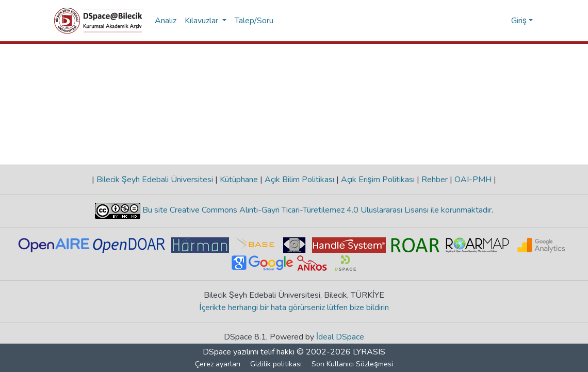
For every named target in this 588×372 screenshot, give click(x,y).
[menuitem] (502, 21)
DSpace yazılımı (231, 352)
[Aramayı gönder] (487, 21)
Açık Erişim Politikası (378, 180)
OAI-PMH (473, 180)
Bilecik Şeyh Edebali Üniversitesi (155, 180)
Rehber (435, 180)
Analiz (166, 21)
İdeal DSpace (340, 337)
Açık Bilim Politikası (299, 180)
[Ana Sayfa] (98, 21)
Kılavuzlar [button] (202, 21)
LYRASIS (369, 352)
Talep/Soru (254, 21)
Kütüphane (239, 180)
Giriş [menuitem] (519, 21)
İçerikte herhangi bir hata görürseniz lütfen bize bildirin (294, 308)
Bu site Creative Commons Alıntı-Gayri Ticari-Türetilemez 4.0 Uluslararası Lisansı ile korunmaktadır (316, 210)
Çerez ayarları (218, 364)
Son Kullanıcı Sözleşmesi (353, 364)
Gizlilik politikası (276, 364)
